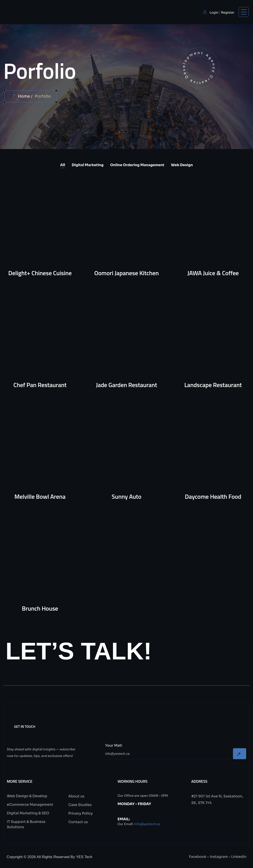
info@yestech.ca (147, 824)
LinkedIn (239, 857)
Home (24, 96)
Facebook (198, 857)
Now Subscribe (240, 754)
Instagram (219, 857)
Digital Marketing (88, 165)
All (63, 165)
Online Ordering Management (137, 165)
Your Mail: (114, 746)
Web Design (182, 165)
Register (228, 13)
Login (214, 13)
